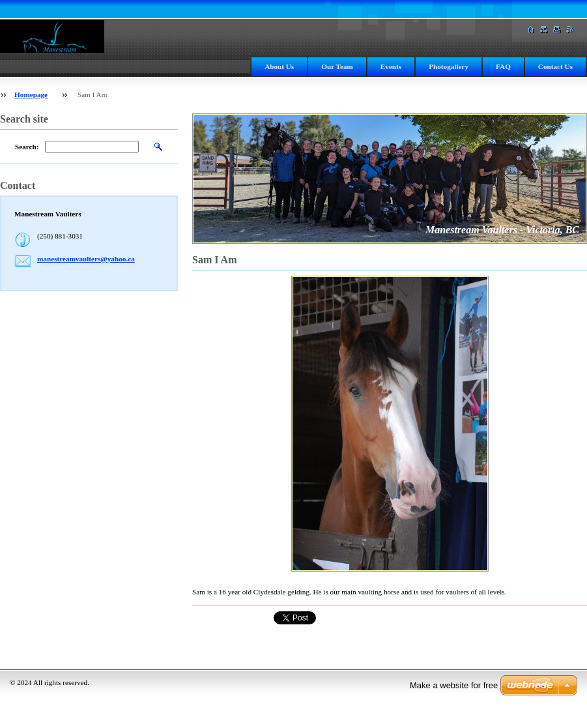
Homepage (31, 95)
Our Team (337, 66)
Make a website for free (454, 685)
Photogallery (449, 66)
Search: (27, 147)
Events (391, 66)
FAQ (503, 66)
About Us (279, 66)
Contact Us (555, 66)
